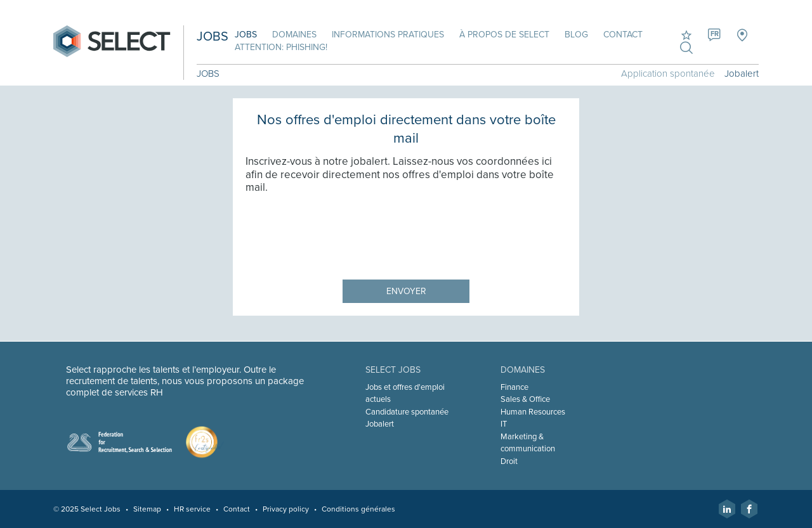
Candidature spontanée (407, 412)
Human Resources (533, 412)
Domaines (294, 35)
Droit (509, 461)
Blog (576, 35)
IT (504, 424)
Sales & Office (525, 399)
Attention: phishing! (281, 47)
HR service (192, 509)
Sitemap (147, 509)
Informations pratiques (388, 35)
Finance (514, 387)
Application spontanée (668, 74)
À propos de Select (504, 35)
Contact (623, 35)
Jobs (246, 35)
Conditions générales (358, 509)
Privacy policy (286, 509)
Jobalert (742, 74)
